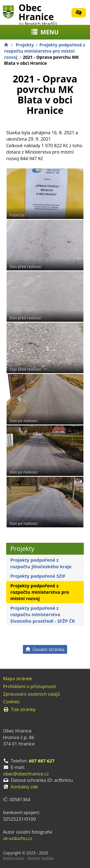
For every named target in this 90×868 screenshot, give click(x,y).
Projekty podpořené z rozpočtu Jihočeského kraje (41, 563)
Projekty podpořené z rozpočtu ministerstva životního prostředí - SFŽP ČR (43, 614)
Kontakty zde (25, 787)
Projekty (25, 45)
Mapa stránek (18, 678)
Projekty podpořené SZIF (38, 576)
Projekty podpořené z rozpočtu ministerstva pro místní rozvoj (45, 51)
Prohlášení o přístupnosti (30, 686)
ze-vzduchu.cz (18, 838)
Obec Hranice (38, 14)
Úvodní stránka (45, 649)
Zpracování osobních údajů (32, 694)
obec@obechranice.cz (26, 774)
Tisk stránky (19, 709)
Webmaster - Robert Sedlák (28, 858)
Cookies (11, 701)
